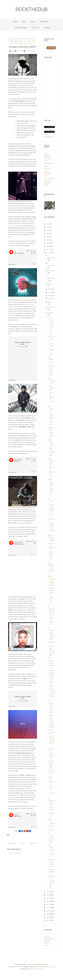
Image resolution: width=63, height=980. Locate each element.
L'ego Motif (28, 41)
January (51, 313)
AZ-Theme (19, 967)
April (50, 299)
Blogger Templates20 (36, 969)
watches (47, 936)
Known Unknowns (16, 41)
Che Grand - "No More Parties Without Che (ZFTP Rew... (51, 416)
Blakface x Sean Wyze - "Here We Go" (51, 432)
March (50, 302)
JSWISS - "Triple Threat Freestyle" (51, 569)
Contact (47, 28)
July (50, 289)
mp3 (34, 41)
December (51, 258)
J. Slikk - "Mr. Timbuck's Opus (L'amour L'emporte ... (51, 786)
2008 (48, 914)
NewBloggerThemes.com (45, 967)
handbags (47, 941)
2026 (48, 224)
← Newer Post (12, 843)
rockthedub (31, 9)
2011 (48, 904)
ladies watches (49, 939)
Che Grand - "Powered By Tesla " (51, 838)
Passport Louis (17, 43)
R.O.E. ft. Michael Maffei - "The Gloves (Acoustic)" (51, 767)
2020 (48, 240)
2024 (48, 230)
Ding (22, 39)
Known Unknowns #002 (51, 381)
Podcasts (36, 28)
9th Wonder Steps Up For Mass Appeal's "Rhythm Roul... (51, 807)
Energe (27, 39)
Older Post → (34, 843)
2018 (48, 246)
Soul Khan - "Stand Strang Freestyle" (51, 694)
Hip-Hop (33, 39)
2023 (48, 234)
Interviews (44, 22)
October (51, 271)
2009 (48, 911)
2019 (48, 243)
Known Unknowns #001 (23, 47)
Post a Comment (15, 853)
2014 (48, 895)
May (50, 295)
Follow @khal (48, 130)
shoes (46, 945)
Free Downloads (21, 28)
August (50, 284)
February (51, 307)
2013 (48, 898)
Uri (25, 43)
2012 (48, 901)
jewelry (46, 943)
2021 (48, 237)
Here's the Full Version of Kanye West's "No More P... (51, 552)
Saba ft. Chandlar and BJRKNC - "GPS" (51, 581)
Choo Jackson (14, 39)
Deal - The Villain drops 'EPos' (48, 174)
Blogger (46, 964)
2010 (48, 908)
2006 (48, 920)
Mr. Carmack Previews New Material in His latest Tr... (51, 507)
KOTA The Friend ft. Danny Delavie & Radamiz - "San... (51, 345)
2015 (48, 892)
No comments (31, 51)
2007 (48, 917)
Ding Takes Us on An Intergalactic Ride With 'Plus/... (51, 366)
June (50, 292)
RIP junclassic (49, 163)
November (51, 265)
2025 (48, 227)
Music (33, 22)
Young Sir (31, 43)
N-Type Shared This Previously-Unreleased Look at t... (51, 395)
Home (15, 22)
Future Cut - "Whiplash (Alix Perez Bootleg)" (51, 526)
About (24, 22)
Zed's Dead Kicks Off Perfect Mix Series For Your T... (51, 467)
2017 (48, 249)
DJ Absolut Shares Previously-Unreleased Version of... (51, 616)
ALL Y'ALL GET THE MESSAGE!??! (51, 753)
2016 (48, 253)
